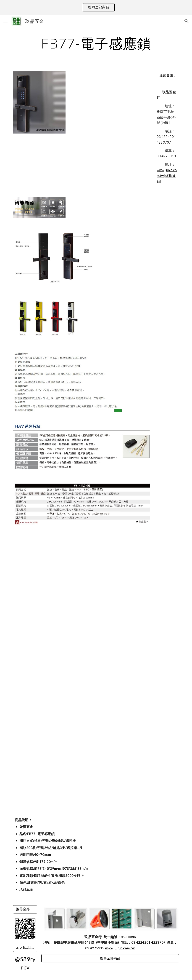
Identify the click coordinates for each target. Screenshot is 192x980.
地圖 (165, 123)
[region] (96, 7)
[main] (96, 43)
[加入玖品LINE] (25, 948)
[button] (5, 21)
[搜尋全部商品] (25, 909)
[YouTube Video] (46, 555)
